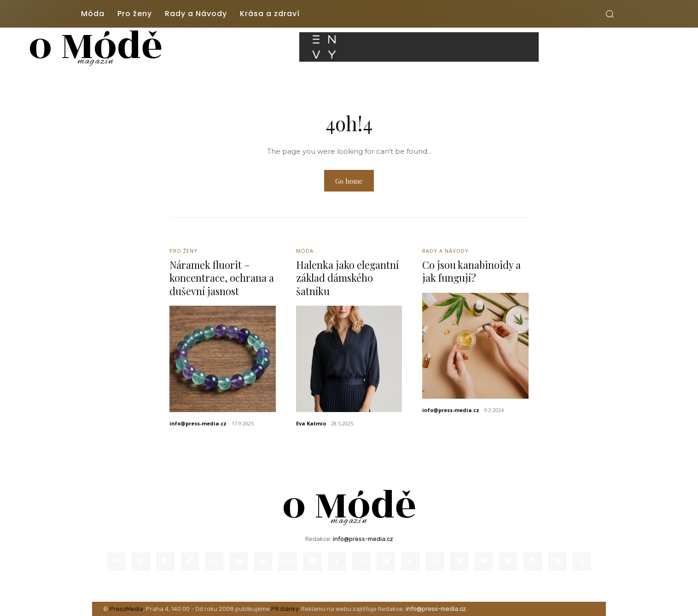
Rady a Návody (445, 251)
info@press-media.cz (198, 423)
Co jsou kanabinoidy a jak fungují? (472, 271)
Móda (305, 251)
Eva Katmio (311, 423)
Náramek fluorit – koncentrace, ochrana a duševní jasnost (222, 278)
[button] (610, 14)
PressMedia (126, 609)
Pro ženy (183, 251)
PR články (285, 609)
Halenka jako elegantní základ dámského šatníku (348, 278)
